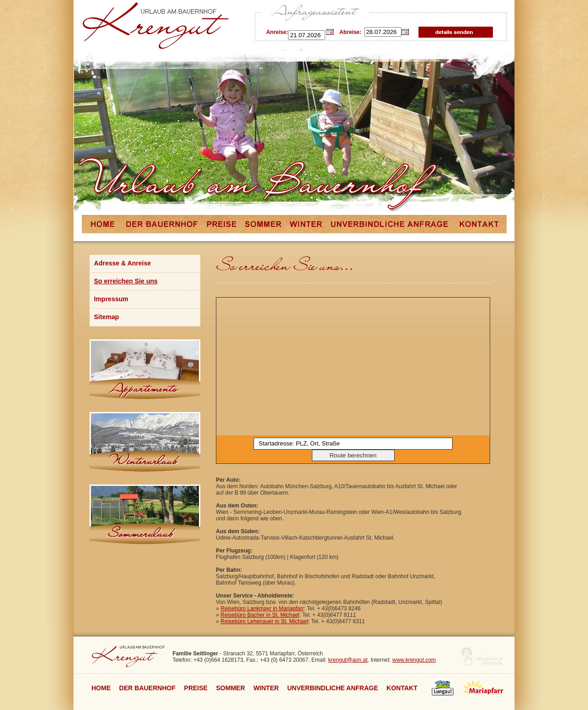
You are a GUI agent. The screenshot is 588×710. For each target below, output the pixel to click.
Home (101, 688)
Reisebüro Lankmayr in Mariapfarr (262, 609)
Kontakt (402, 688)
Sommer (230, 688)
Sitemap (107, 317)
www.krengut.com (414, 660)
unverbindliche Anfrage (333, 688)
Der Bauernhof (147, 688)
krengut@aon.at (348, 660)
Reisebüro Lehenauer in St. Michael (264, 621)
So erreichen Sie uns (126, 281)
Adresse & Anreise (123, 263)
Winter (266, 688)
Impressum (111, 299)
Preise (196, 688)
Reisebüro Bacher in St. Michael (260, 615)
